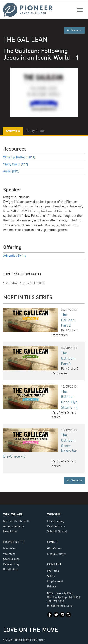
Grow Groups (11, 559)
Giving (52, 542)
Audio (11, 171)
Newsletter (10, 532)
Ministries (10, 549)
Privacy (52, 587)
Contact (54, 564)
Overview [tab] (13, 131)
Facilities (53, 571)
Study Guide (15, 164)
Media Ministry (56, 554)
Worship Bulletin (19, 158)
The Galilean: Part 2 (68, 320)
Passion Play (11, 564)
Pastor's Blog (56, 521)
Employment (55, 581)
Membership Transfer (17, 521)
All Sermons (75, 30)
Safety (51, 576)
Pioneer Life (14, 542)
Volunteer (9, 554)
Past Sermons (56, 526)
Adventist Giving (15, 256)
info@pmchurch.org (60, 606)
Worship (54, 515)
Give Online (54, 549)
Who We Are (13, 515)
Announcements (14, 526)
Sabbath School (57, 532)
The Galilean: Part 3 (68, 358)
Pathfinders (11, 570)
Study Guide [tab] (35, 131)
